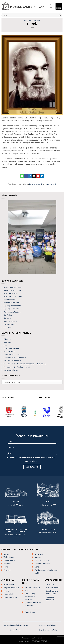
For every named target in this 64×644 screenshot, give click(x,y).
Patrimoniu (8, 327)
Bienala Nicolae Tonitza (13, 287)
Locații (6, 591)
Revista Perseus (16, 630)
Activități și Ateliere (11, 348)
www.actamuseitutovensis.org (16, 625)
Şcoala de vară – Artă (12, 355)
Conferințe (8, 315)
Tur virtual (7, 342)
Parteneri (7, 564)
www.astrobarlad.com (48, 625)
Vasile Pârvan (9, 557)
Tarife (6, 567)
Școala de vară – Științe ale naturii (17, 367)
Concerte (7, 318)
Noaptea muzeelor (11, 293)
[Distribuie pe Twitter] (30, 176)
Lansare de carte (10, 321)
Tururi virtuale (30, 612)
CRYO (40, 638)
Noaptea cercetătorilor (13, 296)
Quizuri (6, 345)
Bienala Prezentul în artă (13, 290)
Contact (38, 567)
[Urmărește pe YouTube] (51, 8)
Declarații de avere (42, 564)
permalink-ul (51, 184)
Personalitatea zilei (32, 20)
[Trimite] (60, 15)
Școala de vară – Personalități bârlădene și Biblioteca (25, 364)
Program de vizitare (11, 588)
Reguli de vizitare (10, 597)
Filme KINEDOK (10, 324)
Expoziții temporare (12, 309)
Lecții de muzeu (10, 351)
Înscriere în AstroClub (48, 630)
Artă (26, 590)
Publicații (7, 570)
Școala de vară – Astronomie (15, 358)
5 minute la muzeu (53, 588)
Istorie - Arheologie (33, 587)
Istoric (6, 554)
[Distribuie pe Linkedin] (42, 176)
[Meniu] (59, 6)
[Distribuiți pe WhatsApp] (22, 176)
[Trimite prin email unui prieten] (34, 176)
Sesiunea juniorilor (11, 370)
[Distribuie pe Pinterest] (38, 176)
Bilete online (9, 584)
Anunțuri (38, 557)
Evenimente (40, 554)
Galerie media (9, 560)
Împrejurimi (8, 594)
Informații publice (42, 560)
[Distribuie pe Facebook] (26, 176)
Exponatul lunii (9, 300)
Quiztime (50, 584)
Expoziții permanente (12, 306)
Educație (7, 339)
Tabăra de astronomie (12, 361)
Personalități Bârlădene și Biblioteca (30, 597)
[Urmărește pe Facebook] (51, 5)
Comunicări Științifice (12, 312)
